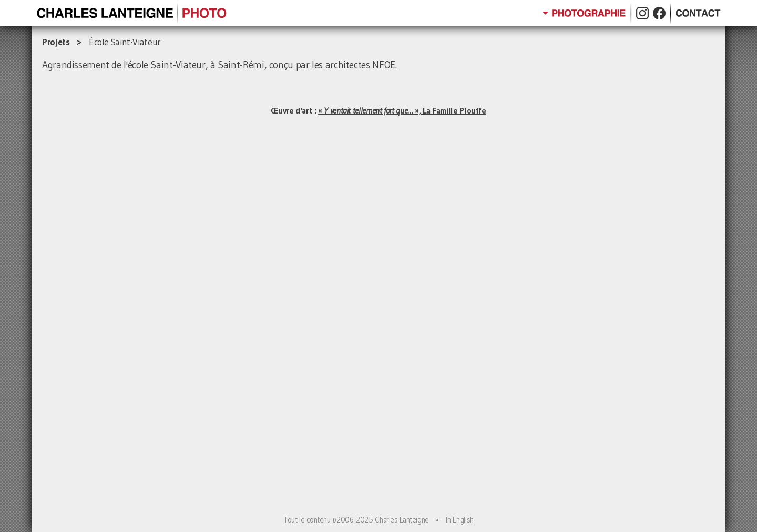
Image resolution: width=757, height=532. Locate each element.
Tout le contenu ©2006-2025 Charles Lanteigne (356, 520)
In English (459, 520)
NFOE (384, 65)
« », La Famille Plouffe (402, 110)
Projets (56, 42)
